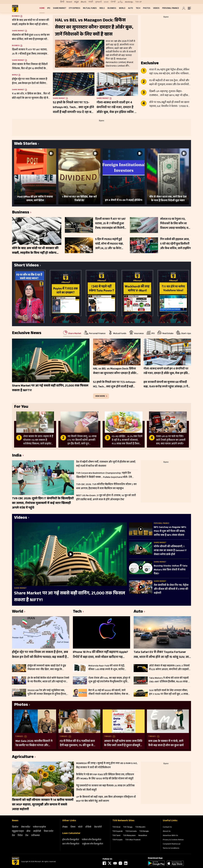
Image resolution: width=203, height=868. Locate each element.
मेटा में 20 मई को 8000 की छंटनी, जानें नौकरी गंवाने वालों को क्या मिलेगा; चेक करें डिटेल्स (109, 692)
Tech (138, 8)
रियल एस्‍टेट (49, 831)
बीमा (28, 831)
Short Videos (26, 266)
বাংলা (106, 2)
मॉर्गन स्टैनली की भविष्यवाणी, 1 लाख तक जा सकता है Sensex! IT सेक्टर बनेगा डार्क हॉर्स (170, 551)
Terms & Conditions (171, 848)
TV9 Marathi (140, 827)
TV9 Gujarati (118, 831)
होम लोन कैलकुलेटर (71, 840)
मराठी (91, 2)
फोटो (80, 827)
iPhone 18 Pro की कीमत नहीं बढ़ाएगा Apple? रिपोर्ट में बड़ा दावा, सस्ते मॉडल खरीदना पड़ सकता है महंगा (100, 655)
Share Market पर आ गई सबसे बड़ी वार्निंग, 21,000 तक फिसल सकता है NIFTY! (70, 597)
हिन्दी (62, 2)
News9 (69, 2)
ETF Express (75, 8)
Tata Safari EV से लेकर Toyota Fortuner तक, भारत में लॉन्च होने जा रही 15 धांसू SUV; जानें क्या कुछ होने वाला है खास (162, 655)
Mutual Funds (90, 8)
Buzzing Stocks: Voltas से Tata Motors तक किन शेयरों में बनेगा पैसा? (171, 570)
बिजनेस (15, 827)
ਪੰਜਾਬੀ (113, 2)
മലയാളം (129, 2)
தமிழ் (120, 2)
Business (112, 8)
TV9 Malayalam (129, 836)
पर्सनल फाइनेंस (39, 827)
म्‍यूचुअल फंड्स (18, 831)
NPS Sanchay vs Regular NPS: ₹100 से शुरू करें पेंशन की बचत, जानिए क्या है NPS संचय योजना (170, 531)
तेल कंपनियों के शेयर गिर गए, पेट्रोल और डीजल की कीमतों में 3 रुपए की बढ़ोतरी (171, 589)
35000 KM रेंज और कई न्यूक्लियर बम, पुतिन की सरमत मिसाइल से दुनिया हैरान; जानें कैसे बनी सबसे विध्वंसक (47, 692)
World (122, 8)
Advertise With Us (170, 836)
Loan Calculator (71, 833)
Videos (156, 8)
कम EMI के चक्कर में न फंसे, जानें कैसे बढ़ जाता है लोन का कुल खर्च (166, 743)
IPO (49, 8)
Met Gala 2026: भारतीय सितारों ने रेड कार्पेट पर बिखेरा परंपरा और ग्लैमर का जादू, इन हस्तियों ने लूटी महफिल (34, 743)
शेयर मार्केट (26, 827)
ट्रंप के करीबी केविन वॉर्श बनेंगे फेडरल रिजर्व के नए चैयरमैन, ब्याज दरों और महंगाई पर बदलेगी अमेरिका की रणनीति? (48, 680)
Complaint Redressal (172, 844)
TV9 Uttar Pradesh (133, 840)
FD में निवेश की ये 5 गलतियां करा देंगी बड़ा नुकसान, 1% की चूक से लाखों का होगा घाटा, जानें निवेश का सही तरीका (78, 743)
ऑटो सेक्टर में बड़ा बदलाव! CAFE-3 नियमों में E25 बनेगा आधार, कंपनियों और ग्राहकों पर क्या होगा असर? (169, 668)
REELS (102, 8)
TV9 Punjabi (118, 840)
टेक (27, 836)
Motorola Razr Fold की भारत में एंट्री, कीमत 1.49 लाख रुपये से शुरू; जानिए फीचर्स (107, 668)
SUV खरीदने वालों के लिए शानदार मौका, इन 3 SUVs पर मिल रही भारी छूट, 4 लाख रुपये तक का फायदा (169, 692)
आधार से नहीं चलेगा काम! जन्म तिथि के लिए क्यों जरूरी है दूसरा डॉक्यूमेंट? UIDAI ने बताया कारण (123, 743)
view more (100, 396)
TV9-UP (139, 2)
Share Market (60, 8)
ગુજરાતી (98, 2)
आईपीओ (37, 831)
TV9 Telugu (128, 827)
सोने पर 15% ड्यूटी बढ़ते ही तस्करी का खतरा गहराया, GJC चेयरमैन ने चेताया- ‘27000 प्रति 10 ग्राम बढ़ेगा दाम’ (170, 104)
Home (42, 8)
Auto (131, 8)
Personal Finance (171, 8)
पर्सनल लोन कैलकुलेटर (92, 840)
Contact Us (167, 827)
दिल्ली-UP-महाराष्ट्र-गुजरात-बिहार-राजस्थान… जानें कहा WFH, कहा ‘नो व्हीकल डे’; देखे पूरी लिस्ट (170, 94)
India (17, 456)
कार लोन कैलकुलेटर (71, 844)
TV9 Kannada (131, 831)
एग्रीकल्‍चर (35, 836)
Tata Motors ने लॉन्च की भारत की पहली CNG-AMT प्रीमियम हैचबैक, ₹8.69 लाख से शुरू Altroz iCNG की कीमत (170, 680)
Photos (147, 8)
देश (13, 836)
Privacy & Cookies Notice (173, 840)
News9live (143, 836)
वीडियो (88, 827)
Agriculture (23, 757)
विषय (73, 827)
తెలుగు (84, 2)
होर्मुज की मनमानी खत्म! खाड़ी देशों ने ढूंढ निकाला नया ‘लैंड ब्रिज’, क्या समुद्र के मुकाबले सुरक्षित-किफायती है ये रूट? (47, 668)
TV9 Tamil (116, 836)
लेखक (65, 827)
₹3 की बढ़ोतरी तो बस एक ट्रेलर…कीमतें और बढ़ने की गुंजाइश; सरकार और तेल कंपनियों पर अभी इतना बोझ (169, 83)
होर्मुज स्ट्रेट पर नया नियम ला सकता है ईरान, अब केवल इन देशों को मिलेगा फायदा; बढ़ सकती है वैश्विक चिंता (40, 655)
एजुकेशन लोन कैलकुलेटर (93, 844)
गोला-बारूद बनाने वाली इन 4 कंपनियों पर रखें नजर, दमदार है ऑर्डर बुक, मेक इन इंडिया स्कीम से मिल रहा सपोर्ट (117, 108)
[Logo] (16, 864)
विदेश (20, 836)
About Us (167, 831)
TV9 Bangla (144, 831)
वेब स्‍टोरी (98, 827)
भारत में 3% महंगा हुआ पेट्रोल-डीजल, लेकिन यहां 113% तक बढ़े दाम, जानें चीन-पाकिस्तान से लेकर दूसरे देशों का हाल (170, 72)
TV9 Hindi (116, 827)
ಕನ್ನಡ (76, 2)
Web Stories (26, 144)
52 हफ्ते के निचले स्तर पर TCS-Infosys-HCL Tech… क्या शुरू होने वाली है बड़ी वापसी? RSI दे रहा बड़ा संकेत (73, 108)
